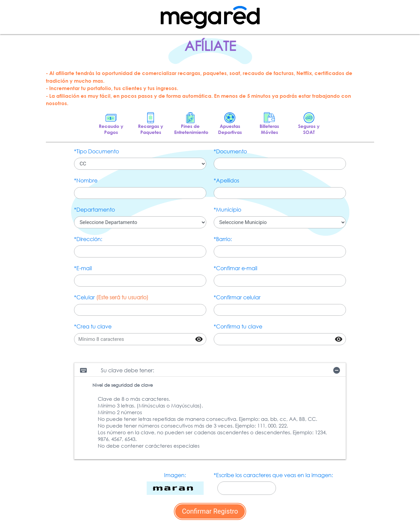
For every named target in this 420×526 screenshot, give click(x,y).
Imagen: (175, 475)
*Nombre (86, 180)
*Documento (230, 151)
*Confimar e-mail (235, 268)
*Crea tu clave (93, 326)
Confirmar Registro (210, 511)
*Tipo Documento (96, 151)
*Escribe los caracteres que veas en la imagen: (273, 475)
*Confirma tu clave (238, 326)
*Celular (111, 297)
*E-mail (83, 268)
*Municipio (227, 209)
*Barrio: (223, 239)
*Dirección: (88, 239)
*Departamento (94, 209)
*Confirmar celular (237, 297)
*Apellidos (226, 180)
